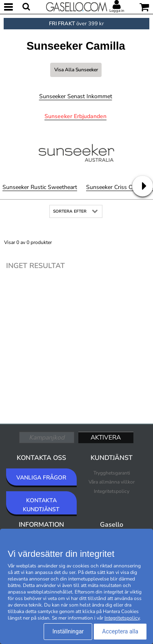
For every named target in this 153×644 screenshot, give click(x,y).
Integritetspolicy (112, 491)
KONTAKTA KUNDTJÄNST (41, 505)
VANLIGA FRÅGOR (41, 478)
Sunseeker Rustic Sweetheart (40, 187)
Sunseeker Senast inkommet (76, 96)
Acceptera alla (120, 631)
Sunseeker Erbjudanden (75, 116)
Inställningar (68, 631)
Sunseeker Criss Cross (115, 187)
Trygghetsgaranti (112, 473)
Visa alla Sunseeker (76, 70)
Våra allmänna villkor (112, 482)
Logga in (117, 11)
